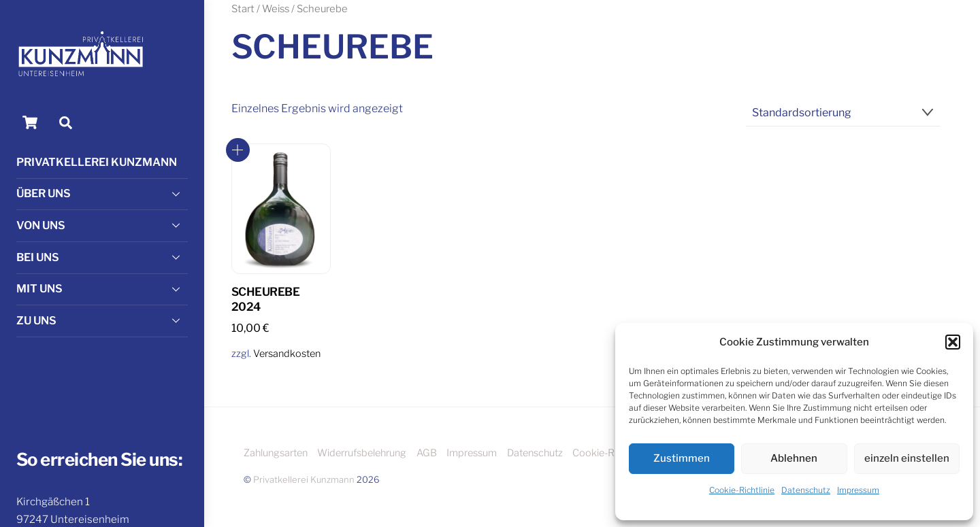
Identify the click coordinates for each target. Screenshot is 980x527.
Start (243, 9)
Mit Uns (102, 289)
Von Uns (102, 225)
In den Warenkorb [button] (238, 150)
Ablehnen (794, 458)
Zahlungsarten (276, 453)
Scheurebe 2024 (265, 299)
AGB (427, 453)
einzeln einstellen (907, 458)
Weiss (276, 9)
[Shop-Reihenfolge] (844, 113)
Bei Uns (102, 257)
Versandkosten (287, 354)
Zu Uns (102, 320)
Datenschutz (806, 490)
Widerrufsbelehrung (362, 453)
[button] (953, 342)
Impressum (858, 490)
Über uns (102, 194)
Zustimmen (682, 458)
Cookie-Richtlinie (742, 490)
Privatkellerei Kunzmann (97, 162)
